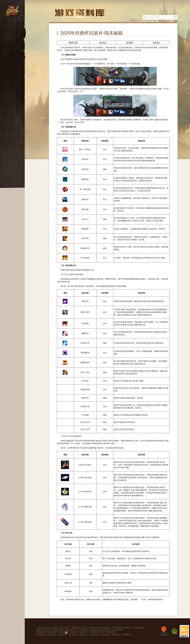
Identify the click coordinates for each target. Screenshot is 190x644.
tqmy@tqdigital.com (138, 628)
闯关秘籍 (130, 43)
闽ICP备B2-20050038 (164, 632)
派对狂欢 (103, 43)
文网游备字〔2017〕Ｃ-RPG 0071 (76, 630)
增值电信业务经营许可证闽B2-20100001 (50, 632)
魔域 (39, 628)
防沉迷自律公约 (118, 630)
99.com (48, 630)
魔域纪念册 (73, 43)
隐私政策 (112, 632)
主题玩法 (156, 43)
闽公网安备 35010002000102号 (77, 632)
